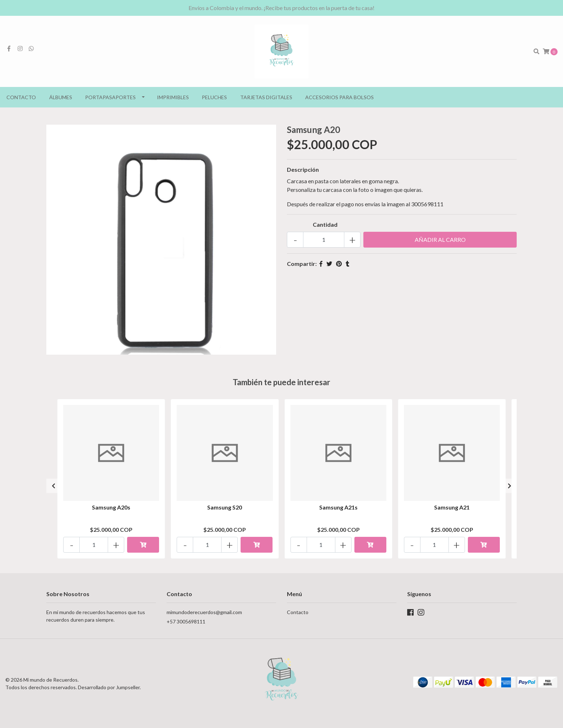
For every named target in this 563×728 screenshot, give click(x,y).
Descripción (303, 169)
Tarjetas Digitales (266, 97)
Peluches (214, 97)
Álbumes (61, 97)
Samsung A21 (452, 507)
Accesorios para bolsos (339, 97)
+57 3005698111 (186, 621)
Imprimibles (173, 97)
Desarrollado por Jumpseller (109, 687)
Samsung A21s (338, 507)
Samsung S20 (225, 507)
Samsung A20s (111, 507)
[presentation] (53, 486)
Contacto (21, 97)
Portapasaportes (110, 97)
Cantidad (325, 224)
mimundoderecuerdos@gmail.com (204, 612)
